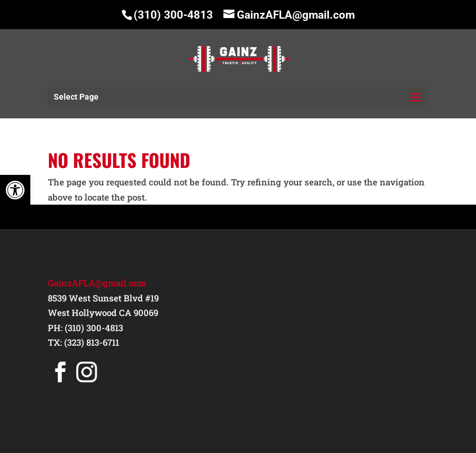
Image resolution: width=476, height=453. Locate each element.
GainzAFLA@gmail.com (97, 283)
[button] (15, 190)
